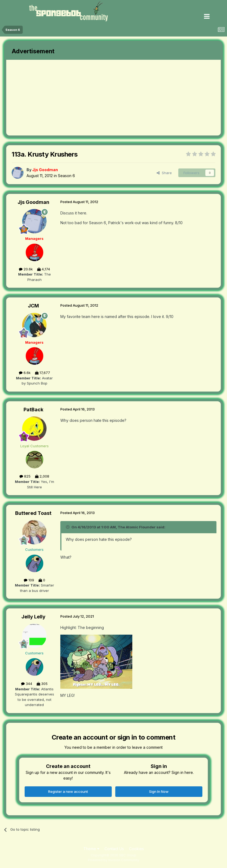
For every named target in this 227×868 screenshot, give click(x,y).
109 (29, 580)
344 (27, 684)
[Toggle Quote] (68, 527)
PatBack (33, 410)
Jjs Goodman (33, 202)
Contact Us (114, 849)
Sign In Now (159, 791)
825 (25, 476)
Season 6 (66, 176)
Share (164, 173)
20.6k (26, 269)
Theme (91, 849)
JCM (33, 306)
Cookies (136, 849)
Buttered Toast (33, 513)
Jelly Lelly (33, 617)
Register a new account (68, 791)
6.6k (25, 373)
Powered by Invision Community (114, 860)
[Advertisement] (70, 98)
